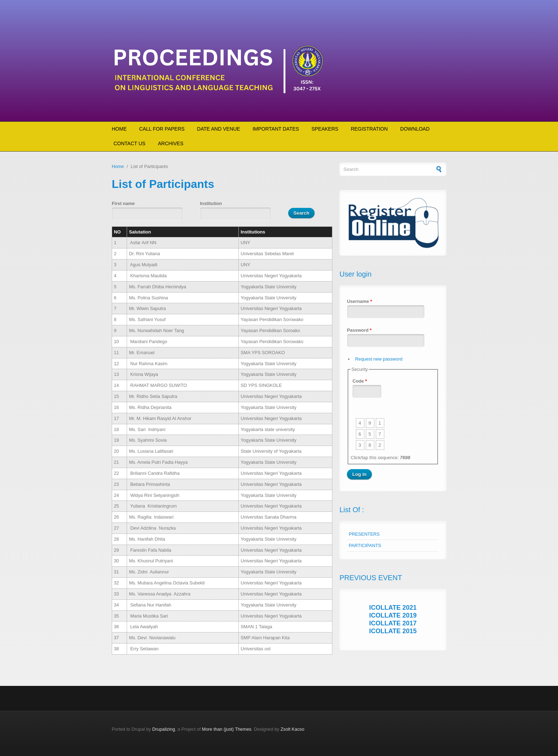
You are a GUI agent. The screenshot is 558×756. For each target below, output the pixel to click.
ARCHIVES (171, 143)
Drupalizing (164, 729)
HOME (119, 129)
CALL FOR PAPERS (162, 129)
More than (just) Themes (227, 729)
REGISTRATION (369, 129)
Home (118, 166)
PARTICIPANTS (365, 545)
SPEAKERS (325, 129)
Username (359, 301)
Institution (211, 203)
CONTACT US (130, 143)
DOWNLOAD (415, 129)
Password (359, 330)
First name (123, 203)
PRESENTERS (364, 534)
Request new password (379, 359)
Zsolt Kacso (292, 729)
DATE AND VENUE (219, 129)
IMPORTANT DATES (276, 129)
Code (360, 381)
